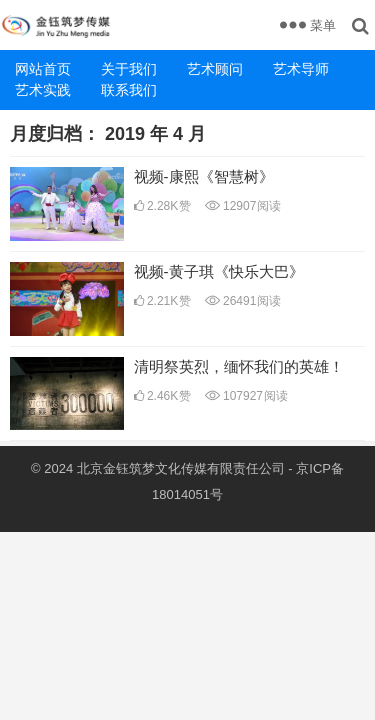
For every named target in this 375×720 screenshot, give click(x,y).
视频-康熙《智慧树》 (204, 176)
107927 (246, 396)
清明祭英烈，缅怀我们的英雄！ (239, 366)
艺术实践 (43, 90)
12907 (243, 206)
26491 (243, 301)
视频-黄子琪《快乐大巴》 (219, 271)
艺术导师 (301, 69)
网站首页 (43, 69)
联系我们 (129, 90)
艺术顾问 (215, 69)
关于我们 (129, 69)
